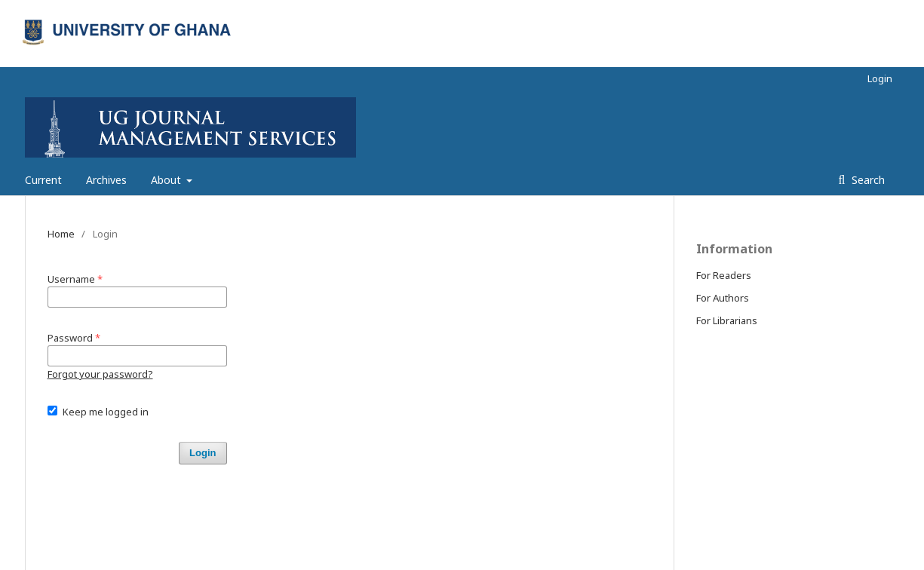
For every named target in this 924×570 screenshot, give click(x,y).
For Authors (723, 298)
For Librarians (727, 320)
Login (880, 78)
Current (43, 180)
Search (867, 180)
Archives (106, 180)
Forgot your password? (100, 374)
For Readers (724, 275)
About (167, 180)
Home (61, 234)
